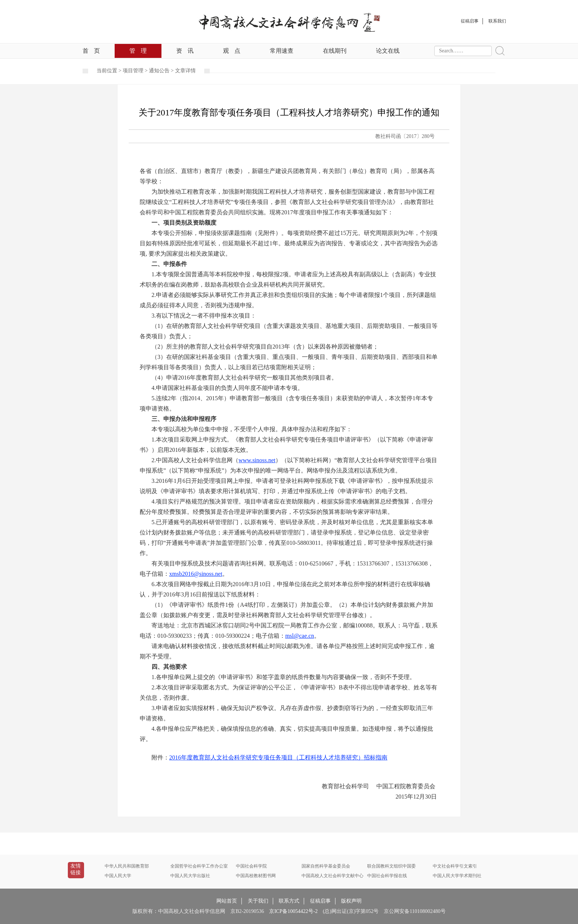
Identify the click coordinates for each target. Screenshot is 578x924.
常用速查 (282, 51)
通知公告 (159, 71)
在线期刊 (335, 51)
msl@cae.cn (300, 636)
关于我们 (258, 901)
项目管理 (133, 71)
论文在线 (388, 51)
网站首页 (227, 901)
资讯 (185, 51)
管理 (138, 51)
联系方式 (289, 901)
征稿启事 (320, 901)
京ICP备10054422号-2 (293, 911)
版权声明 (351, 901)
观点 (232, 51)
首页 (91, 51)
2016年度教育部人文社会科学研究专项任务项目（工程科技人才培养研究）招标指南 (278, 757)
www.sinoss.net (257, 460)
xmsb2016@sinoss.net (196, 574)
